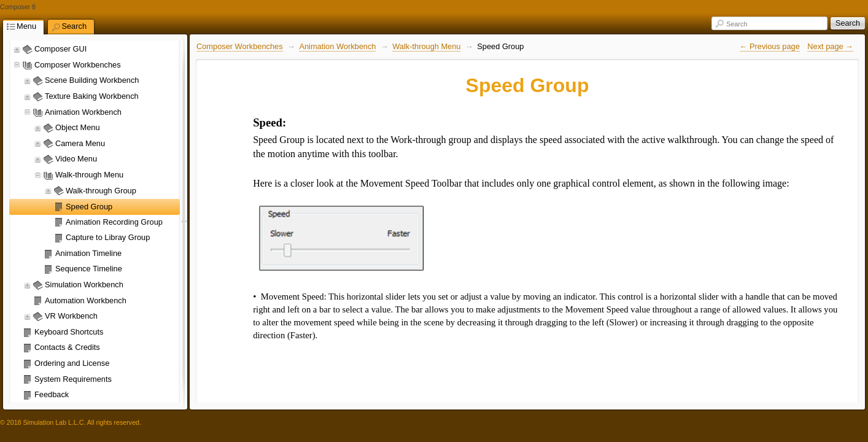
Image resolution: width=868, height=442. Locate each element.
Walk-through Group (101, 191)
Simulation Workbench (84, 285)
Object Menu (78, 127)
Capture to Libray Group (108, 237)
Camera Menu (80, 143)
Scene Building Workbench (92, 80)
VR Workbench (71, 316)
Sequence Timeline (89, 269)
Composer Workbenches (78, 65)
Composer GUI (60, 49)
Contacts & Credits (67, 347)
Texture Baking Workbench (92, 96)
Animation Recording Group (114, 222)
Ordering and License (72, 363)
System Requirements (73, 379)
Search (737, 24)
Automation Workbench (86, 300)
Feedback (52, 394)
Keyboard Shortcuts (69, 332)
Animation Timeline (88, 253)
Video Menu (76, 159)
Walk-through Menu (89, 175)
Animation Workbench (83, 112)
